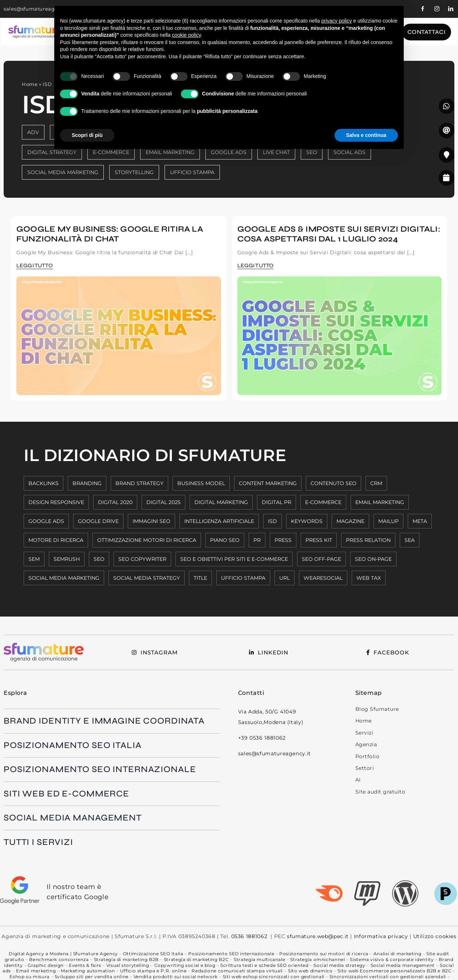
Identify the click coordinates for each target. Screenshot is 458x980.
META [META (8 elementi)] (420, 521)
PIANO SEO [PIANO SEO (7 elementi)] (225, 540)
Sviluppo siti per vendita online (92, 977)
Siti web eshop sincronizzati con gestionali (274, 977)
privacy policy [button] (336, 21)
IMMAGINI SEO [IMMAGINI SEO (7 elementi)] (151, 521)
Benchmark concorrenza (59, 959)
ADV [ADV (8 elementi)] (33, 132)
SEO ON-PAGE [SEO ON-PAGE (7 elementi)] (373, 559)
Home (30, 84)
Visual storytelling (128, 965)
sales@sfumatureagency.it (38, 9)
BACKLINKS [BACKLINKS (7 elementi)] (44, 483)
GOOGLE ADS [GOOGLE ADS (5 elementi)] (46, 521)
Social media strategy (339, 965)
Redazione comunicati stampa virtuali (237, 971)
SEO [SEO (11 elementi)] (99, 559)
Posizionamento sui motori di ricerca (324, 954)
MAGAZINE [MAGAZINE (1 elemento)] (350, 521)
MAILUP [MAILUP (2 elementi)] (388, 521)
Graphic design (46, 965)
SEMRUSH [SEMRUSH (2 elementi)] (67, 559)
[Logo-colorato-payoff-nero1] (35, 29)
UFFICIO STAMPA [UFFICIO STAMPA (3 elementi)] (192, 172)
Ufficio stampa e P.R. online (153, 971)
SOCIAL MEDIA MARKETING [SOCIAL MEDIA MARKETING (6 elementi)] (64, 578)
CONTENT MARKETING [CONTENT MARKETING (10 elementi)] (268, 483)
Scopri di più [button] (87, 135)
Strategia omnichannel (317, 959)
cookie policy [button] (186, 35)
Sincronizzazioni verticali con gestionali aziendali (388, 977)
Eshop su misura (29, 977)
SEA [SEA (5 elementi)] (410, 540)
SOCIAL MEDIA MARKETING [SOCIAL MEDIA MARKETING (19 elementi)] (63, 172)
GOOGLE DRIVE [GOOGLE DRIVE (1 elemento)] (98, 521)
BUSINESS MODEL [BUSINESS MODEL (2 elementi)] (201, 483)
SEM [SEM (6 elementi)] (34, 559)
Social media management (403, 965)
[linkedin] (451, 9)
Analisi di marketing (398, 954)
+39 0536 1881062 (262, 738)
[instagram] (437, 9)
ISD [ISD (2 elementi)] (273, 521)
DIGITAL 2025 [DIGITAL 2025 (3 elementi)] (163, 502)
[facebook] (423, 9)
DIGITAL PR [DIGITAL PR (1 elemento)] (277, 502)
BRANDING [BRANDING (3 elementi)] (87, 483)
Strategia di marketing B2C (196, 959)
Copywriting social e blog (185, 965)
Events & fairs (85, 965)
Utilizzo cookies (434, 936)
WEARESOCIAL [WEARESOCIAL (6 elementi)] (323, 578)
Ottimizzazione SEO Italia (153, 954)
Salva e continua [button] (366, 135)
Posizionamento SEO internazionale (231, 954)
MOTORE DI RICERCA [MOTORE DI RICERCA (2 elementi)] (56, 540)
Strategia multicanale (259, 959)
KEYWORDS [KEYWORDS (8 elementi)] (307, 521)
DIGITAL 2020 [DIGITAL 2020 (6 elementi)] (115, 502)
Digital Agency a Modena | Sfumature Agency (63, 954)
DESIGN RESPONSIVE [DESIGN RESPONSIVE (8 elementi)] (56, 502)
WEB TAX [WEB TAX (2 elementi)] (369, 578)
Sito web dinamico (310, 971)
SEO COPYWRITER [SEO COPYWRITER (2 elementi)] (142, 559)
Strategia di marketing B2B (126, 959)
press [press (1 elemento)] (283, 540)
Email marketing (36, 971)
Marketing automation (88, 971)
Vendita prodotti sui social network (176, 977)
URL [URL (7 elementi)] (285, 578)
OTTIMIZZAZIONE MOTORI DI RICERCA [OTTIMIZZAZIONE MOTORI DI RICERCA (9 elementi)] (147, 540)
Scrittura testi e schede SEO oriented (264, 965)
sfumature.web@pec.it (318, 936)
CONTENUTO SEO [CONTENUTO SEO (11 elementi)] (333, 483)
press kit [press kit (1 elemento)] (319, 540)
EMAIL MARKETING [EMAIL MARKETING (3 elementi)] (380, 502)
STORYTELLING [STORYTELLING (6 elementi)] (134, 172)
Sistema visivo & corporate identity (392, 959)
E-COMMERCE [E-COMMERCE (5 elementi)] (323, 502)
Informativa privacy (381, 936)
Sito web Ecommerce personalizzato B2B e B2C (394, 971)
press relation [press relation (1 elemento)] (368, 540)
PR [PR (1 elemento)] (257, 540)
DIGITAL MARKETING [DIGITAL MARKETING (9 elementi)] (221, 502)
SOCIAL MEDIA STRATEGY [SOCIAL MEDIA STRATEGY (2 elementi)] (147, 578)
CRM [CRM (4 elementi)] (376, 483)
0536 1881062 (249, 936)
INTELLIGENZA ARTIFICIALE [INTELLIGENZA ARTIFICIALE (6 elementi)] (219, 521)
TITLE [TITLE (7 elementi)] (200, 578)
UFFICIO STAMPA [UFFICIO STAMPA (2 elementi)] (243, 578)
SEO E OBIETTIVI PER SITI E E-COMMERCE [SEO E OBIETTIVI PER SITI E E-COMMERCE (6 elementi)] (234, 559)
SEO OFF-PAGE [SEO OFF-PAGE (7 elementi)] (321, 559)
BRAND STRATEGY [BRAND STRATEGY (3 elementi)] (139, 483)
